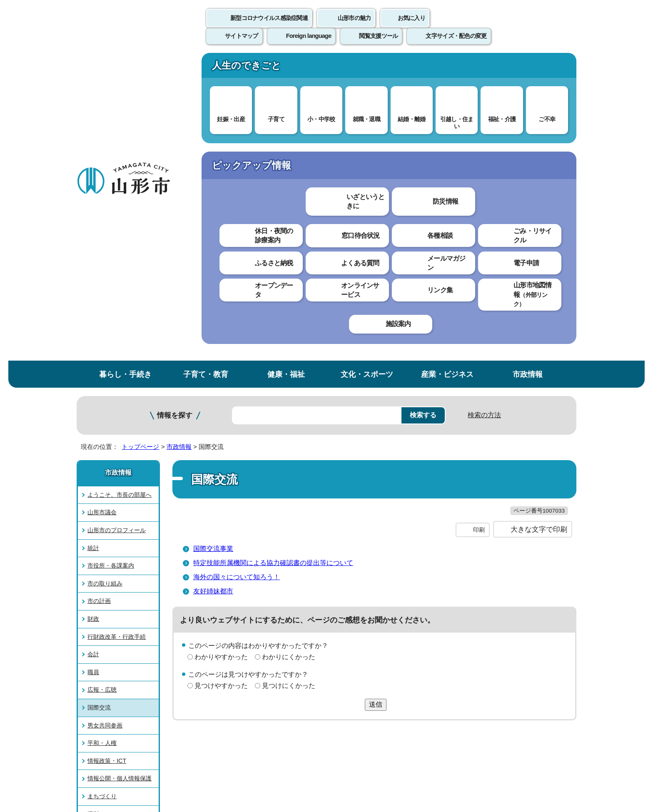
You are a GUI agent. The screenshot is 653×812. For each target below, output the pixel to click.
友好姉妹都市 (213, 302)
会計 (93, 348)
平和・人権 (102, 437)
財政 (93, 313)
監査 (93, 526)
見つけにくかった (289, 397)
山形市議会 (102, 206)
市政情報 (528, 68)
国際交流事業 (213, 260)
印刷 (479, 241)
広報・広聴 (102, 384)
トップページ (140, 141)
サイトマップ (417, 618)
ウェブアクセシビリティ (336, 618)
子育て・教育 (206, 68)
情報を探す (175, 109)
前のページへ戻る (479, 592)
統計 (93, 242)
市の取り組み (105, 277)
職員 (93, 366)
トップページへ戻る (548, 592)
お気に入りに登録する (540, 160)
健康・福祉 (286, 68)
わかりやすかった (221, 367)
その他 (96, 561)
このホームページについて (123, 618)
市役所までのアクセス (177, 743)
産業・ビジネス (447, 68)
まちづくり (102, 490)
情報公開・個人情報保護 (120, 472)
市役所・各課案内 (111, 259)
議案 (93, 543)
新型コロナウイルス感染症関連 (269, 27)
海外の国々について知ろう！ (237, 288)
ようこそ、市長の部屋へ (120, 189)
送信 (376, 415)
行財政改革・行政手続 (117, 330)
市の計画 (99, 295)
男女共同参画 (105, 419)
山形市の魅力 (354, 27)
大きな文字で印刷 (539, 240)
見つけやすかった (221, 397)
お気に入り (411, 27)
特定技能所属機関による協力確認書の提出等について (273, 274)
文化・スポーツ (367, 68)
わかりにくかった (289, 367)
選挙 (93, 508)
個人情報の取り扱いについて (231, 618)
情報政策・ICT (107, 455)
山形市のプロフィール (117, 224)
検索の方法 (484, 109)
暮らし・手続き (125, 68)
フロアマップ (106, 743)
